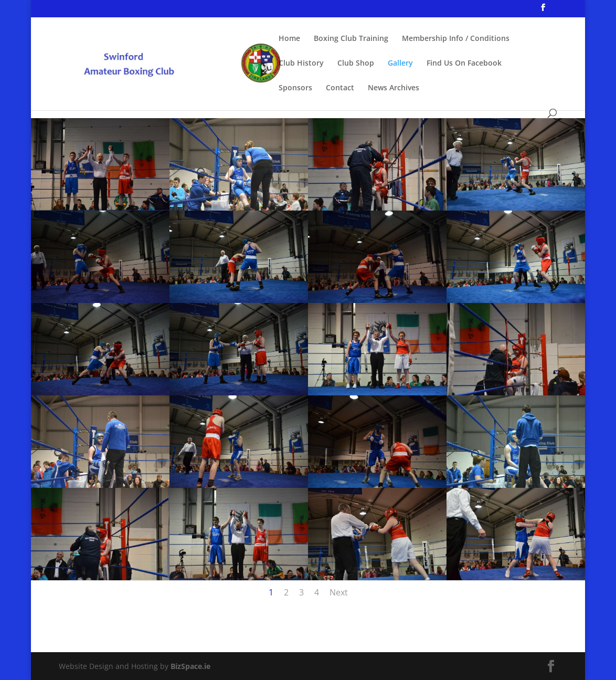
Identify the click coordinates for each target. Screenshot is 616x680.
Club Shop (356, 64)
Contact (340, 88)
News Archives (394, 88)
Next (339, 592)
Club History (301, 64)
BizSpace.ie (190, 666)
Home (289, 39)
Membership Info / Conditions (456, 39)
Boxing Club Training (351, 39)
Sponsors (295, 88)
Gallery (400, 64)
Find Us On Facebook (464, 64)
